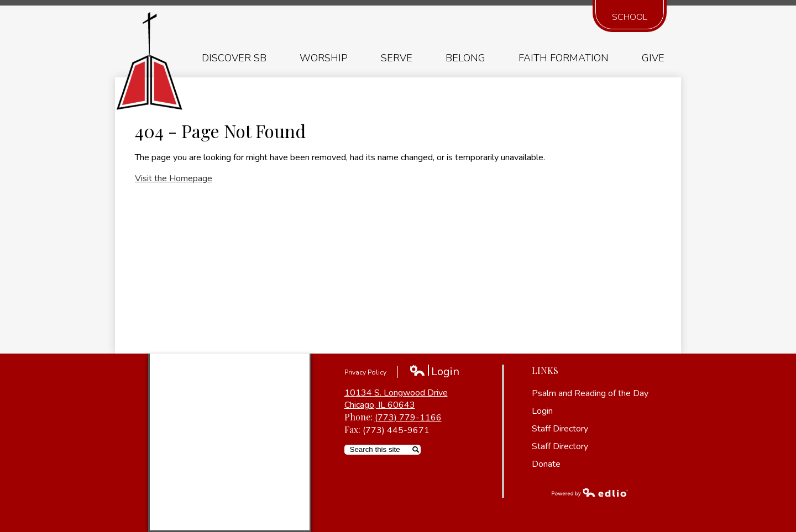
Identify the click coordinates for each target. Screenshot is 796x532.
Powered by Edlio (590, 492)
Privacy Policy (365, 372)
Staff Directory (560, 429)
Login (434, 372)
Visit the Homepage (174, 178)
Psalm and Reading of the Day (590, 393)
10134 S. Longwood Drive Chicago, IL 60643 (396, 399)
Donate (546, 464)
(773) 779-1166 (408, 418)
